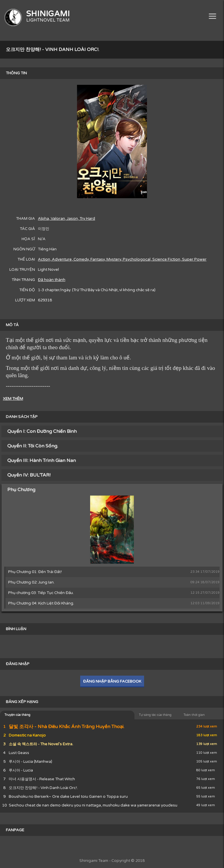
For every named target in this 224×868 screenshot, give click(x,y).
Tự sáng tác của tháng (155, 715)
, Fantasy (97, 259)
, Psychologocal (136, 259)
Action (44, 259)
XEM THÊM (13, 399)
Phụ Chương (21, 490)
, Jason (71, 219)
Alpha (43, 219)
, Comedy (80, 259)
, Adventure (61, 259)
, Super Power (193, 259)
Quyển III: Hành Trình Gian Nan (42, 461)
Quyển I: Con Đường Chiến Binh (42, 431)
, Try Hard (86, 219)
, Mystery (113, 259)
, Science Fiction (165, 259)
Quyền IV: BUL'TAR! (29, 475)
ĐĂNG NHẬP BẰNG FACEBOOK (112, 681)
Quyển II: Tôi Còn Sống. (33, 446)
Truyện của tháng (17, 715)
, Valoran (57, 219)
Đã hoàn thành (52, 280)
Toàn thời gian (194, 715)
